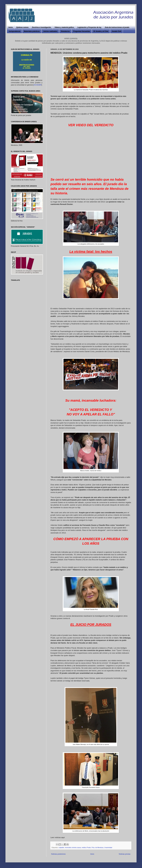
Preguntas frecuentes (82, 31)
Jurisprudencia (14, 31)
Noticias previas (125, 854)
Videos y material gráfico (64, 27)
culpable (61, 847)
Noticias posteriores (58, 854)
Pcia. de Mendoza (97, 847)
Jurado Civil (117, 31)
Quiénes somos (22, 27)
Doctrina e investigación (42, 27)
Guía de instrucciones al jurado (117, 27)
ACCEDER (37, 85)
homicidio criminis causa (73, 847)
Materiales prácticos (32, 31)
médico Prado (86, 847)
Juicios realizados (50, 31)
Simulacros (65, 31)
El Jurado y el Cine (101, 31)
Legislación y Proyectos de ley (89, 27)
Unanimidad (108, 847)
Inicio (11, 27)
